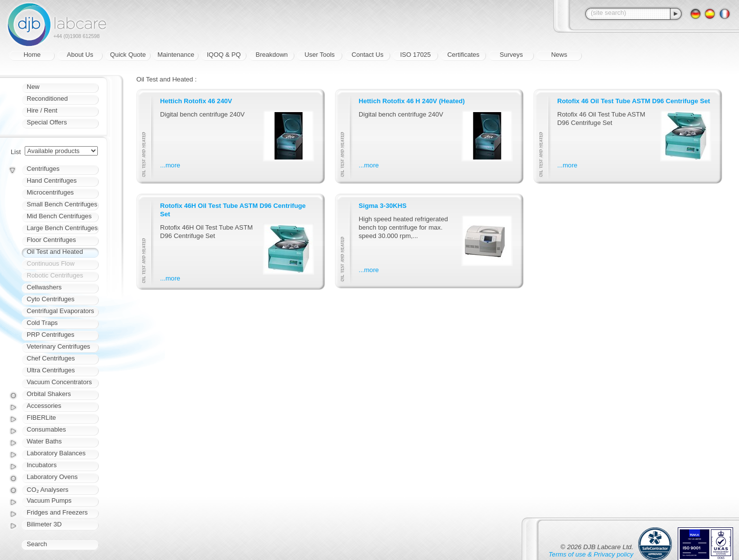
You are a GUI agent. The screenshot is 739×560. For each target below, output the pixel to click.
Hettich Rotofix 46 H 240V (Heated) (412, 101)
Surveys (512, 55)
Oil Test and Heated (55, 252)
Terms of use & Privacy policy (591, 554)
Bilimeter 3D (44, 524)
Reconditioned (47, 99)
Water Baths (44, 441)
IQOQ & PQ (224, 55)
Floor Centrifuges (51, 240)
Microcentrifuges (50, 192)
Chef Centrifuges (51, 358)
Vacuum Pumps (49, 500)
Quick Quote (128, 55)
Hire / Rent (42, 110)
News (559, 55)
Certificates (463, 55)
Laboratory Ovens (52, 477)
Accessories (44, 406)
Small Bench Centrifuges (62, 204)
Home (32, 55)
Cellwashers (44, 287)
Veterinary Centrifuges (59, 346)
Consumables (46, 429)
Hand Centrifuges (52, 180)
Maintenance (176, 55)
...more (170, 165)
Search (37, 544)
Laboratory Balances (56, 453)
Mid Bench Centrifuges (59, 216)
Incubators (42, 465)
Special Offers (47, 122)
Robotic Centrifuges (55, 275)
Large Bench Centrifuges (62, 228)
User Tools (319, 55)
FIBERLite (41, 418)
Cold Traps (42, 323)
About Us (80, 55)
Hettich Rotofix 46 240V (196, 101)
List (16, 152)
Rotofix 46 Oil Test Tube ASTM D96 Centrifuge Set (634, 101)
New (33, 87)
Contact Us (368, 55)
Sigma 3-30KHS (383, 206)
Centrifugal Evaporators (61, 311)
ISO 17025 (415, 55)
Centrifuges (43, 169)
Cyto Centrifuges (51, 299)
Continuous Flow (51, 263)
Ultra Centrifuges (51, 370)
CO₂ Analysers (47, 490)
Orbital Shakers (49, 394)
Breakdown (271, 55)
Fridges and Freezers (57, 512)
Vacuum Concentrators (59, 382)
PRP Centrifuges (51, 335)
